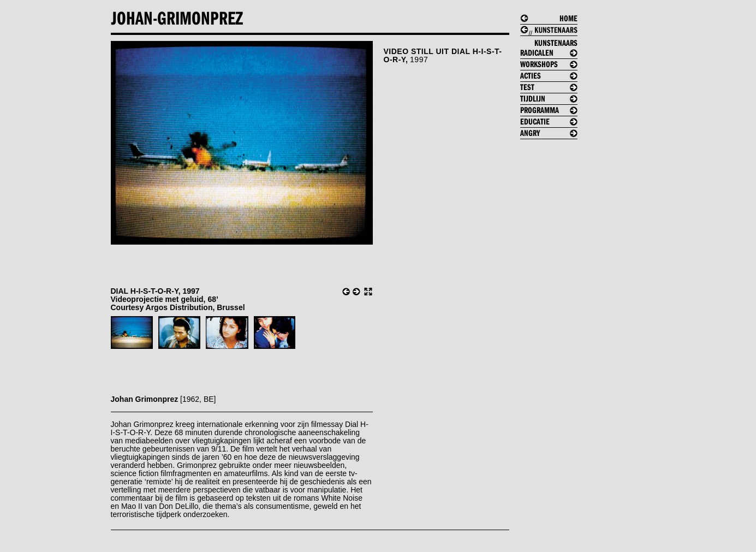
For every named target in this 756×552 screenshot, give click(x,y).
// (553, 41)
